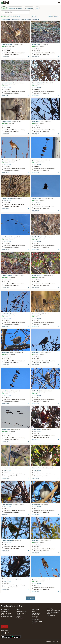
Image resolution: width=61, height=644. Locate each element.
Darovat (4, 627)
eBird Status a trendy (21, 612)
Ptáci (4, 8)
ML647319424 (35, 134)
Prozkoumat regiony (6, 613)
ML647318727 (5, 249)
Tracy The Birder (8, 49)
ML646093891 (35, 249)
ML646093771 (35, 326)
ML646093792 (5, 326)
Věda (18, 609)
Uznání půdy (50, 609)
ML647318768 (5, 172)
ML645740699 (35, 440)
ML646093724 (5, 442)
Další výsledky (30, 598)
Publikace (19, 616)
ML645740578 (5, 589)
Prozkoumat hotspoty (6, 615)
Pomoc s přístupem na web (53, 611)
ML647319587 (5, 57)
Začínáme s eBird (36, 620)
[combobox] (17, 12)
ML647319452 (5, 134)
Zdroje (33, 612)
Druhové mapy (5, 612)
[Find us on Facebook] (2, 633)
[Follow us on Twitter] (5, 633)
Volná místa (34, 618)
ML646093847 (5, 288)
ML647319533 (5, 95)
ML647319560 (35, 57)
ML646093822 (35, 288)
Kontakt (34, 623)
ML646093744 (5, 403)
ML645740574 (35, 591)
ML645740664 (35, 514)
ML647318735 (35, 211)
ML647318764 (35, 172)
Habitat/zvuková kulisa (15, 8)
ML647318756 (5, 209)
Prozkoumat (5, 609)
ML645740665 (5, 514)
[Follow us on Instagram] (9, 633)
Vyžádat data (20, 618)
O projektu (35, 609)
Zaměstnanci (35, 616)
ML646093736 (35, 403)
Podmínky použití (51, 615)
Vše (37, 8)
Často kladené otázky (37, 621)
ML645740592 (35, 553)
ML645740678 (35, 478)
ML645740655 (5, 551)
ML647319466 (35, 95)
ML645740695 (5, 478)
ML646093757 (5, 365)
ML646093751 (35, 365)
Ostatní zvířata (29, 8)
